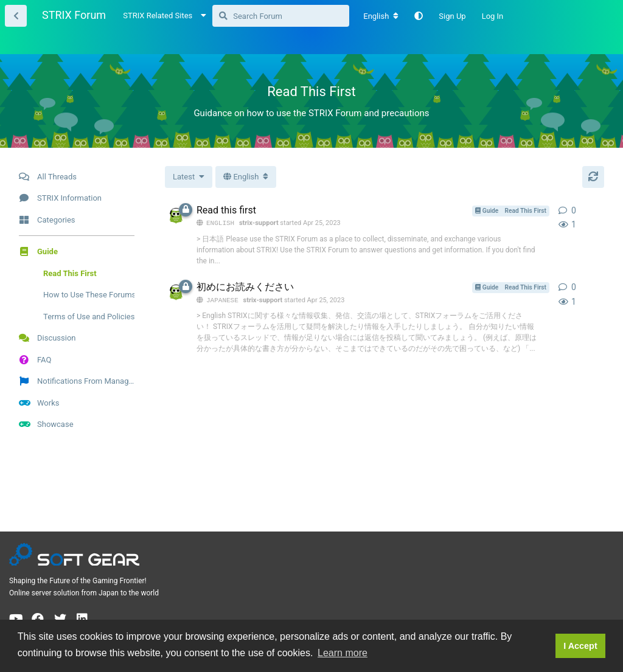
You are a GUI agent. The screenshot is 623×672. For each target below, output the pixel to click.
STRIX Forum (74, 15)
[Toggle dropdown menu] (246, 177)
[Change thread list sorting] (189, 177)
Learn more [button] (343, 653)
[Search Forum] (281, 16)
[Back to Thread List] (16, 16)
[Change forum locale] (381, 16)
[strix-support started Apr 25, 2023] (176, 216)
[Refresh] (593, 177)
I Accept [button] (580, 646)
